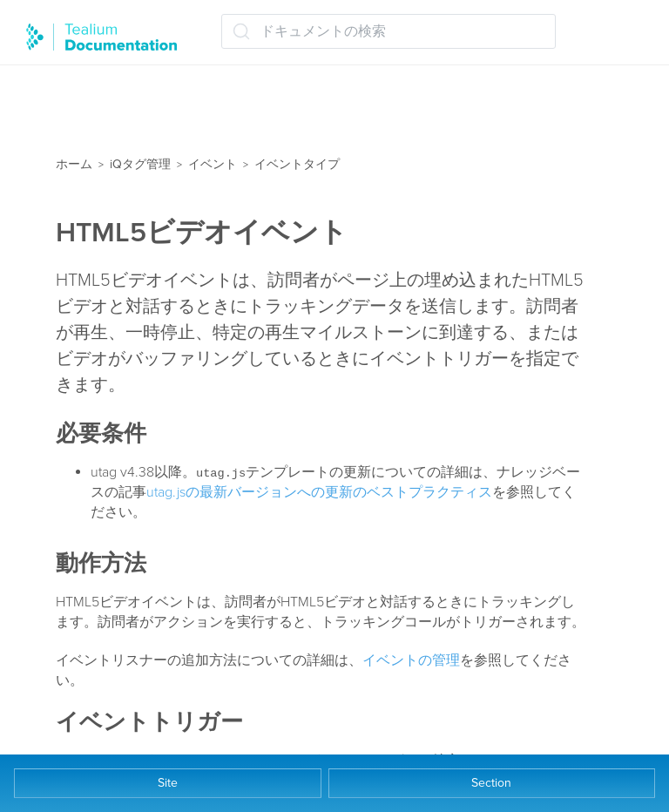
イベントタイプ (297, 164)
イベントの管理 (411, 660)
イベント (213, 164)
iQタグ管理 (140, 164)
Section (491, 783)
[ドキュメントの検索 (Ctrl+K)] (389, 31)
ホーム (74, 164)
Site (168, 783)
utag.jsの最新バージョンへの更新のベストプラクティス (319, 492)
